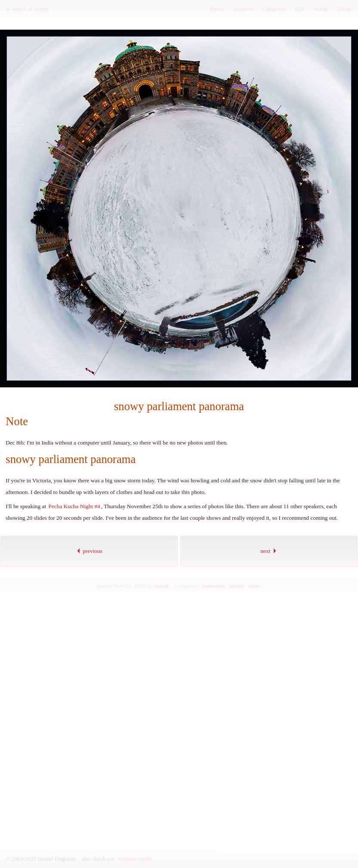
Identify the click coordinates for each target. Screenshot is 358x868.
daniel (162, 586)
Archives (244, 9)
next (269, 551)
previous (89, 551)
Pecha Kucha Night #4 (74, 506)
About (344, 9)
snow (254, 586)
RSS (300, 9)
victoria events (135, 859)
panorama (214, 586)
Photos (217, 9)
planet (236, 586)
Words (321, 9)
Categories (274, 9)
